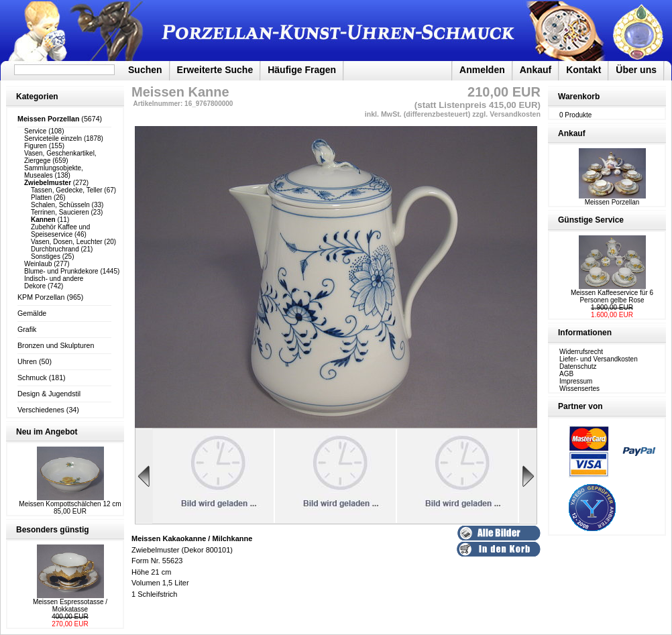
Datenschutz (578, 366)
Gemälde (32, 313)
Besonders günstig (53, 530)
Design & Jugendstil (49, 394)
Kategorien (37, 97)
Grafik (27, 329)
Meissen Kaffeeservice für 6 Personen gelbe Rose (612, 296)
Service (35, 131)
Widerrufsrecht (581, 352)
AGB (566, 374)
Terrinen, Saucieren (60, 212)
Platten (41, 197)
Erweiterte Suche (215, 70)
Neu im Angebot (47, 432)
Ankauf (536, 70)
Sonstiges (46, 256)
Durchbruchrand (55, 249)
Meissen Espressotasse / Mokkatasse (70, 605)
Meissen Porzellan (612, 199)
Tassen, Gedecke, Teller (67, 190)
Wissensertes (579, 389)
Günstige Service (591, 220)
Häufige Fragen (302, 70)
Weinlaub (38, 264)
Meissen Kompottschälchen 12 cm (70, 504)
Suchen (145, 70)
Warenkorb (579, 97)
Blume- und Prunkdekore (61, 271)
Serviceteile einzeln (53, 138)
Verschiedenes (41, 410)
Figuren (36, 146)
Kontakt (583, 70)
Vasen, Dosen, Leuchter (67, 242)
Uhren (27, 361)
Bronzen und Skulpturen (56, 345)
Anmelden (482, 70)
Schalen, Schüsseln (60, 205)
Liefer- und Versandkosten (599, 359)
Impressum (576, 381)
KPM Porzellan (41, 297)
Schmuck (32, 378)
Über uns (636, 70)
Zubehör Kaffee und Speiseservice (60, 231)
